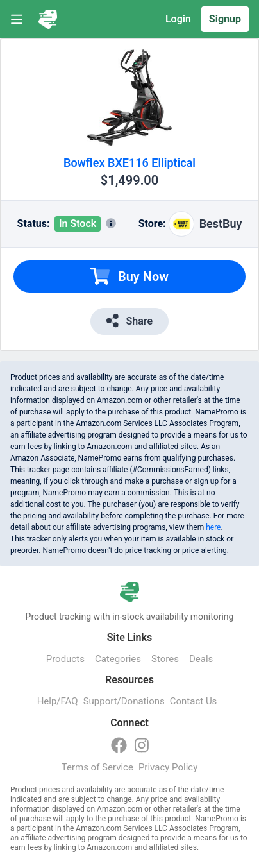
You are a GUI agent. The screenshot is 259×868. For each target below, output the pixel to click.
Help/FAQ (58, 701)
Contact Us (194, 701)
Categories (118, 659)
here (213, 527)
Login (178, 19)
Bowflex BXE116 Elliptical (129, 163)
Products (65, 659)
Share (129, 320)
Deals (201, 659)
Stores (165, 659)
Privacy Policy (168, 767)
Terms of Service (97, 767)
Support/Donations (124, 701)
